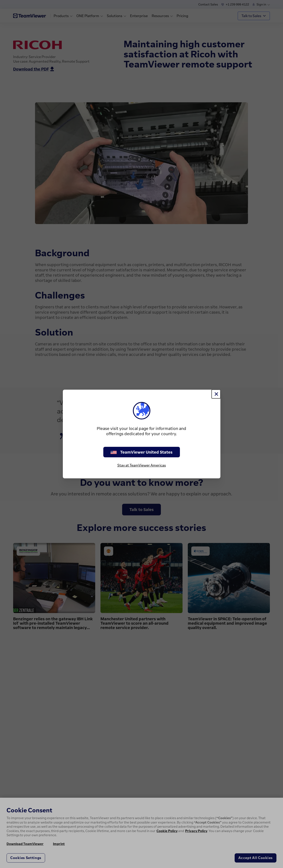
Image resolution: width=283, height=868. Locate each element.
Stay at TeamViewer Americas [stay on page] (142, 465)
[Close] (216, 394)
